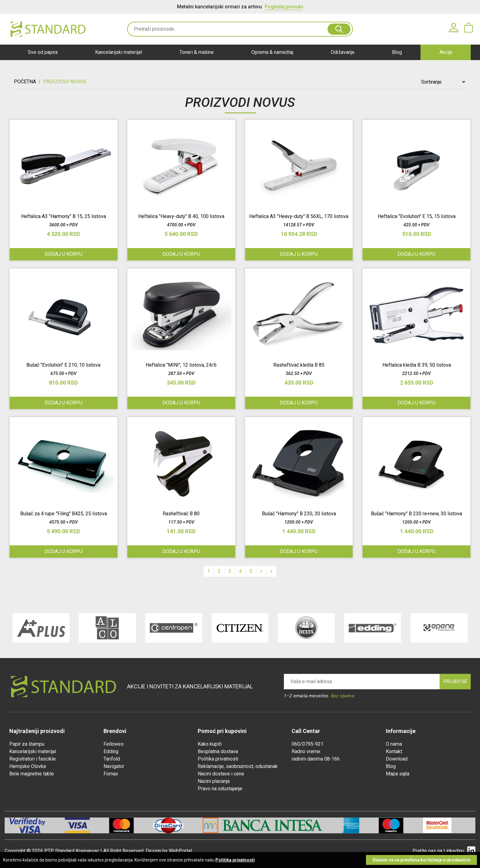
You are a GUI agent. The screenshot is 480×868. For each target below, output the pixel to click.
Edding (111, 751)
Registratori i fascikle (33, 759)
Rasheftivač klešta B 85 (299, 365)
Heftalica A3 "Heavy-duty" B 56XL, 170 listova (299, 216)
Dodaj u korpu (416, 254)
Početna (25, 82)
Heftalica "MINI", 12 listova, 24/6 (181, 365)
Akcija (446, 52)
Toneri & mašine (197, 52)
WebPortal (180, 851)
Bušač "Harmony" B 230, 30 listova (299, 514)
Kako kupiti (210, 744)
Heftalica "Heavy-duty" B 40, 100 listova (181, 216)
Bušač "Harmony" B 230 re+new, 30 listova (416, 514)
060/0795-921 (308, 744)
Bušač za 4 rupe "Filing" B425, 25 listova (64, 514)
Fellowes (114, 744)
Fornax (111, 774)
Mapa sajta (398, 774)
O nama (394, 744)
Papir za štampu (27, 744)
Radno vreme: (306, 751)
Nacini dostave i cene (221, 774)
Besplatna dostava (218, 751)
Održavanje (343, 52)
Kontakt (394, 751)
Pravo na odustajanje (220, 789)
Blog (397, 52)
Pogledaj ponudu (284, 7)
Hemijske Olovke (28, 766)
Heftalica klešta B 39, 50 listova (417, 365)
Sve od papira (43, 52)
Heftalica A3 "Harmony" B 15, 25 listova (64, 216)
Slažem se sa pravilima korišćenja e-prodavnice (421, 860)
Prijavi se (455, 681)
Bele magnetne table (32, 774)
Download (397, 759)
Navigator (114, 766)
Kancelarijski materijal (119, 52)
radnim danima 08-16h (316, 759)
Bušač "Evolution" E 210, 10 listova (63, 365)
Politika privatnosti (218, 759)
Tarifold (112, 759)
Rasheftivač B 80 (181, 514)
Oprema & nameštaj (272, 52)
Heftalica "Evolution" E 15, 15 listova (417, 216)
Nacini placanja (214, 781)
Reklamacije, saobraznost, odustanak (238, 766)
